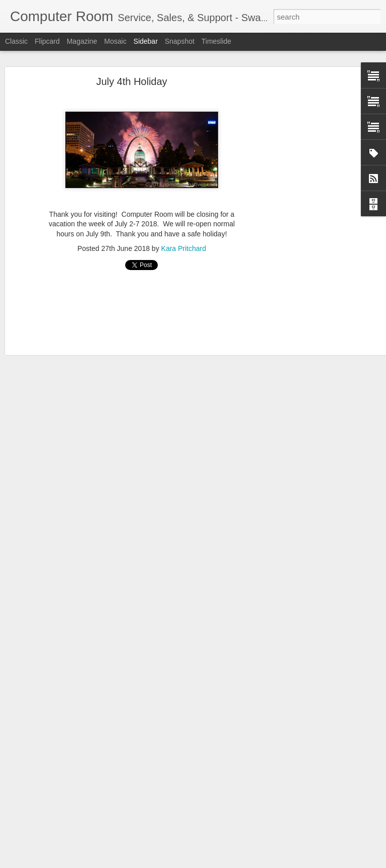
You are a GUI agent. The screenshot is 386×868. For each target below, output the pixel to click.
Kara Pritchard (184, 226)
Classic (16, 41)
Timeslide (216, 41)
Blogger (224, 862)
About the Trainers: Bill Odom (64, 853)
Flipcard (47, 41)
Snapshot (180, 41)
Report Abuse (254, 862)
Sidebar (146, 41)
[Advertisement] (300, 218)
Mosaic (115, 41)
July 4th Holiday (131, 60)
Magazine (82, 41)
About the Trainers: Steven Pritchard (73, 831)
